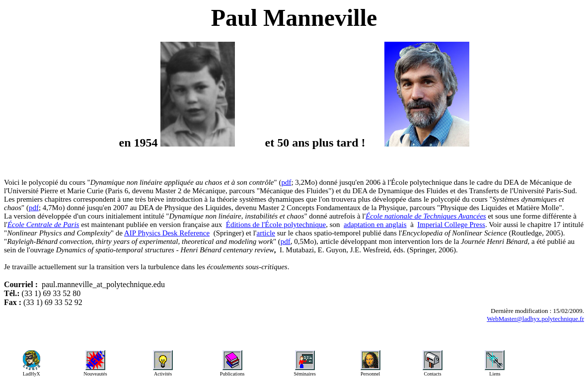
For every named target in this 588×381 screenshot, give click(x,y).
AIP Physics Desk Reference (167, 233)
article (266, 233)
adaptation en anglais (375, 225)
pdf (286, 182)
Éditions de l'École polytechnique (276, 225)
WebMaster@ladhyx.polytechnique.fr (535, 319)
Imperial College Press (451, 225)
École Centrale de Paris (43, 225)
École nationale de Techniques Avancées (426, 216)
